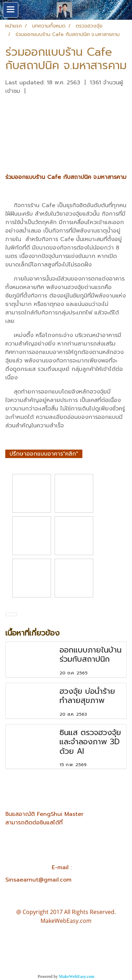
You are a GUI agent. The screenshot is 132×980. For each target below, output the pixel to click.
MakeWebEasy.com (77, 976)
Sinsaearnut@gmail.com (38, 880)
